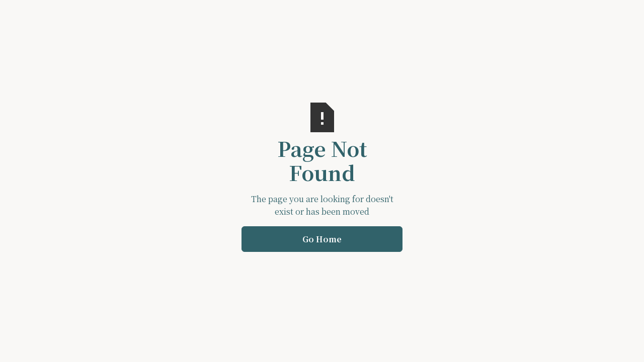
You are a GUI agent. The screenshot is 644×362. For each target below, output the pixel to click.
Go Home (322, 239)
